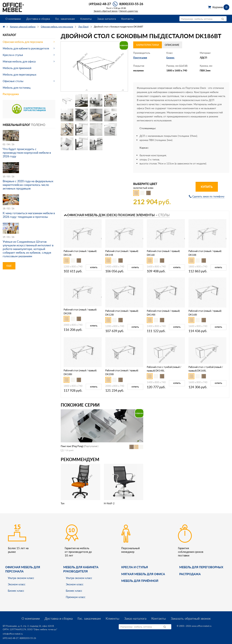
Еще (9, 266)
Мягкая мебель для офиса (19, 61)
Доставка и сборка (38, 19)
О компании (13, 19)
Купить (207, 187)
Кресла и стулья (13, 55)
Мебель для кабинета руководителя (26, 48)
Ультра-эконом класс (21, 578)
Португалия (140, 57)
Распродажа (11, 94)
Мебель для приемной (17, 68)
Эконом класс (17, 584)
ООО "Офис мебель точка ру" (42, 629)
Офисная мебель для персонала (23, 42)
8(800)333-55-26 (131, 4)
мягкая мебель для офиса (143, 574)
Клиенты (86, 19)
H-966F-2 (109, 503)
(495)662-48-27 (100, 4)
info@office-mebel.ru (13, 634)
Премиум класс (76, 597)
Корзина (221, 7)
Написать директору (129, 11)
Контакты (127, 19)
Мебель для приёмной (140, 581)
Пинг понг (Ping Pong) (72, 446)
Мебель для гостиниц (17, 88)
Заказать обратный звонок (106, 11)
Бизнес (170, 57)
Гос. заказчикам (65, 19)
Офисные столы (13, 81)
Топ (63, 503)
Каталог (10, 35)
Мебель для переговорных (19, 74)
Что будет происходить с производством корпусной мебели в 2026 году (27, 153)
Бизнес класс (16, 591)
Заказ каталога (106, 19)
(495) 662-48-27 (11, 638)
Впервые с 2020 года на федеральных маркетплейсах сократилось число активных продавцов (28, 185)
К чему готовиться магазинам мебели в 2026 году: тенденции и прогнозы (29, 215)
